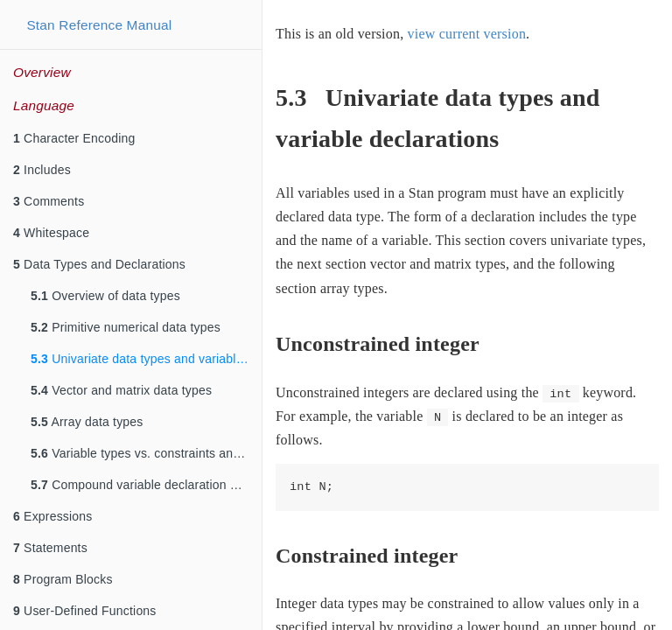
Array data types (87, 422)
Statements (50, 548)
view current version (467, 34)
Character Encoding (74, 138)
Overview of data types (105, 296)
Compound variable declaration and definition (146, 485)
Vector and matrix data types (121, 390)
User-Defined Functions (85, 611)
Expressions (53, 516)
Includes (42, 170)
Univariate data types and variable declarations (146, 359)
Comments (49, 201)
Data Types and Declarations (99, 264)
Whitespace (51, 233)
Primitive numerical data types (126, 327)
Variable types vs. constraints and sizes (146, 453)
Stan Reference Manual (99, 25)
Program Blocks (63, 579)
